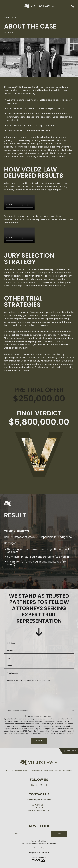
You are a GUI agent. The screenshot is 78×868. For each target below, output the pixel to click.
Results (58, 770)
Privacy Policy (39, 848)
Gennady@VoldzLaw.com (39, 800)
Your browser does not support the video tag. (19, 202)
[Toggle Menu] (6, 6)
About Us (9, 770)
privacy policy (47, 716)
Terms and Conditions (65, 733)
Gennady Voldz (21, 770)
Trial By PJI (48, 770)
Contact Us (68, 770)
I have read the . (40, 716)
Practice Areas (36, 770)
